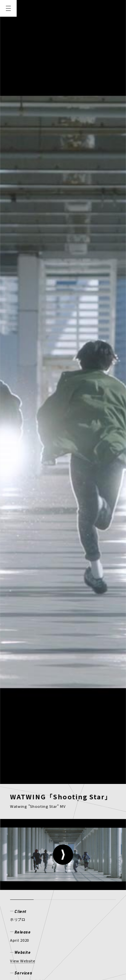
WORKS (42, 886)
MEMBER (71, 886)
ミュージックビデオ (27, 386)
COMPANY (23, 896)
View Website (23, 365)
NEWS (18, 886)
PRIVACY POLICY (29, 929)
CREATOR (103, 886)
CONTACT (88, 896)
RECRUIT (56, 896)
